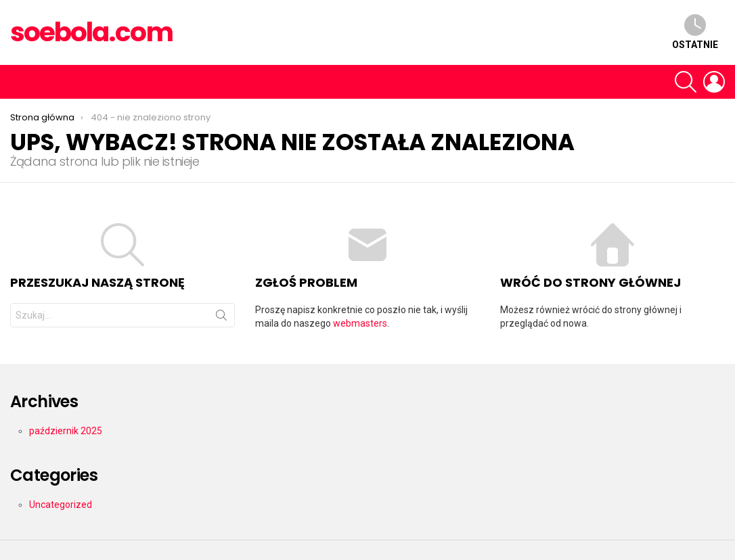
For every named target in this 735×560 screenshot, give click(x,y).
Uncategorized (61, 505)
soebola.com (91, 32)
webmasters (360, 323)
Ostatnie (695, 32)
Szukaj (221, 318)
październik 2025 (66, 431)
